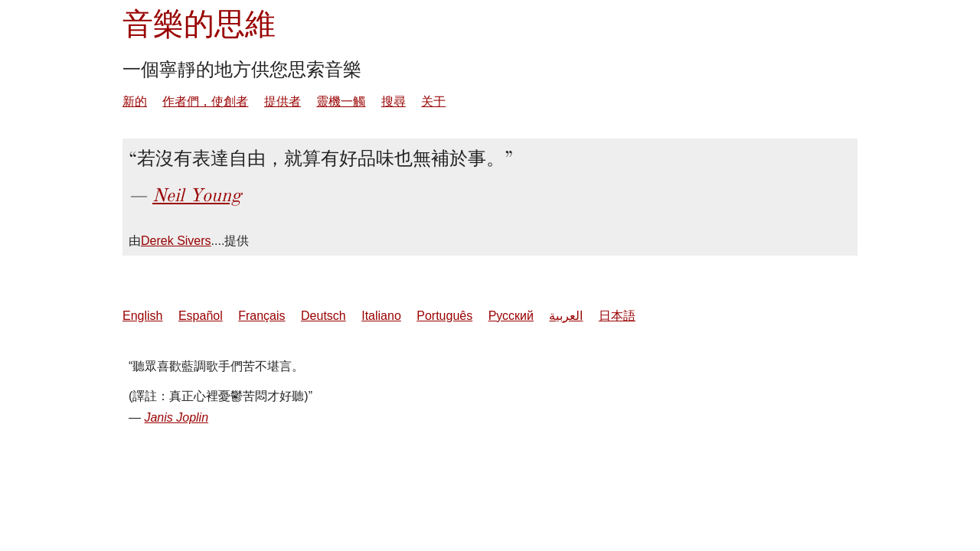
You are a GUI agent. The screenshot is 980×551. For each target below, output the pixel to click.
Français (261, 316)
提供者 (283, 101)
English (142, 316)
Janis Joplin (176, 417)
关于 (433, 101)
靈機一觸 (341, 101)
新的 (135, 101)
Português (444, 316)
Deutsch (323, 316)
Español (201, 316)
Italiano (381, 316)
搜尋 (394, 101)
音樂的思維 (199, 24)
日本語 (617, 316)
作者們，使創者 (205, 101)
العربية (566, 316)
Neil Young (197, 195)
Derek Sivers (176, 241)
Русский (511, 316)
